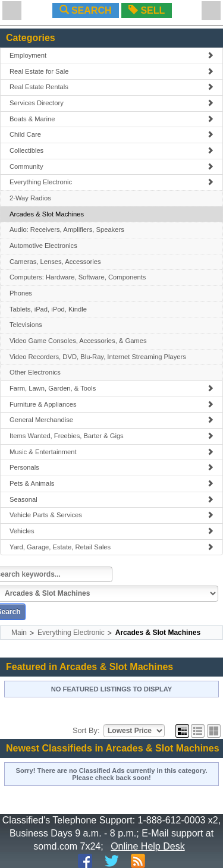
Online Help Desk (148, 846)
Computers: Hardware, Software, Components (78, 277)
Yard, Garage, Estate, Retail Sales (111, 547)
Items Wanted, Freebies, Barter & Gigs (111, 436)
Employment (111, 55)
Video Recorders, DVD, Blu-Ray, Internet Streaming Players (98, 357)
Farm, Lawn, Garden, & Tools (111, 388)
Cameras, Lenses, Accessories (55, 262)
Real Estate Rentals (111, 87)
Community (111, 166)
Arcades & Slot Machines (47, 214)
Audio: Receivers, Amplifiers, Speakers (67, 229)
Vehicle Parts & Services (111, 515)
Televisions (26, 325)
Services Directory (111, 103)
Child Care (111, 134)
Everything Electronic (111, 182)
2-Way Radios (30, 198)
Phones (21, 293)
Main (19, 633)
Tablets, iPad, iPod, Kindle (48, 309)
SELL (147, 10)
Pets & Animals (111, 483)
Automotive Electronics (43, 246)
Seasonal (111, 499)
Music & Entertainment (111, 452)
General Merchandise (111, 420)
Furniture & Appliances (111, 404)
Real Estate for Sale (111, 71)
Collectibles (111, 150)
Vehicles (111, 531)
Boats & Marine (111, 119)
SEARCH (86, 10)
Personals (111, 467)
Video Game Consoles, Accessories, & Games (78, 341)
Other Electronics (35, 372)
